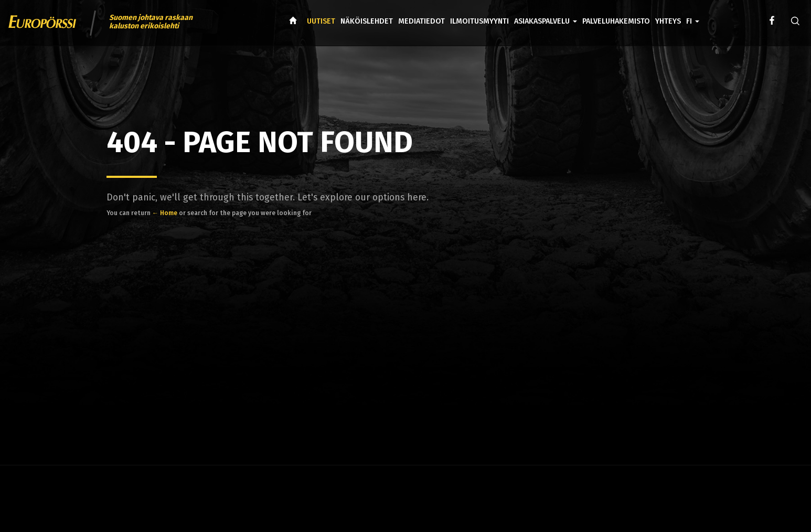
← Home (165, 213)
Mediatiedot (421, 21)
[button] (693, 14)
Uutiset (321, 21)
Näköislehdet (367, 21)
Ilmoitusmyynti (479, 21)
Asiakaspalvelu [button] (546, 21)
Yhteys (668, 21)
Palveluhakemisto (616, 21)
